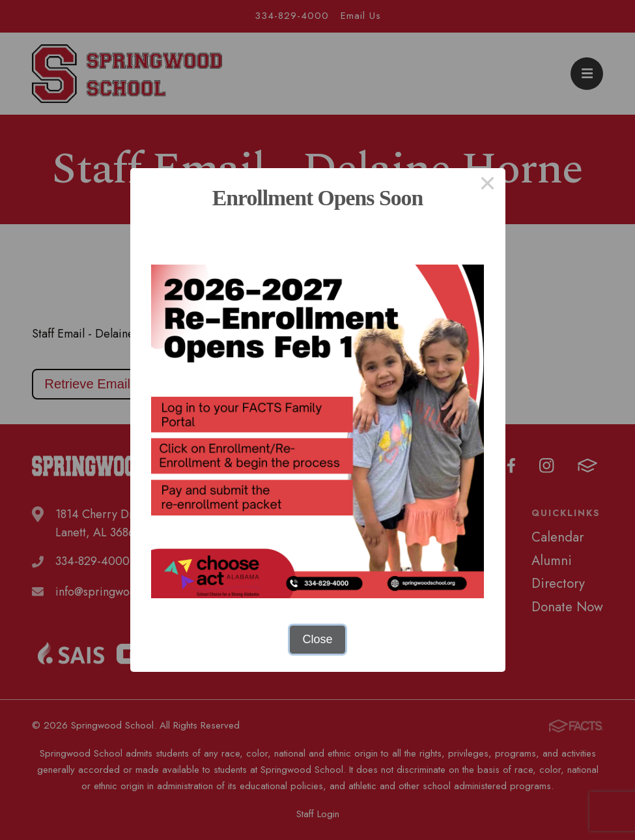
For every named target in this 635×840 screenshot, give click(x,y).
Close (317, 639)
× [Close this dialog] (487, 186)
